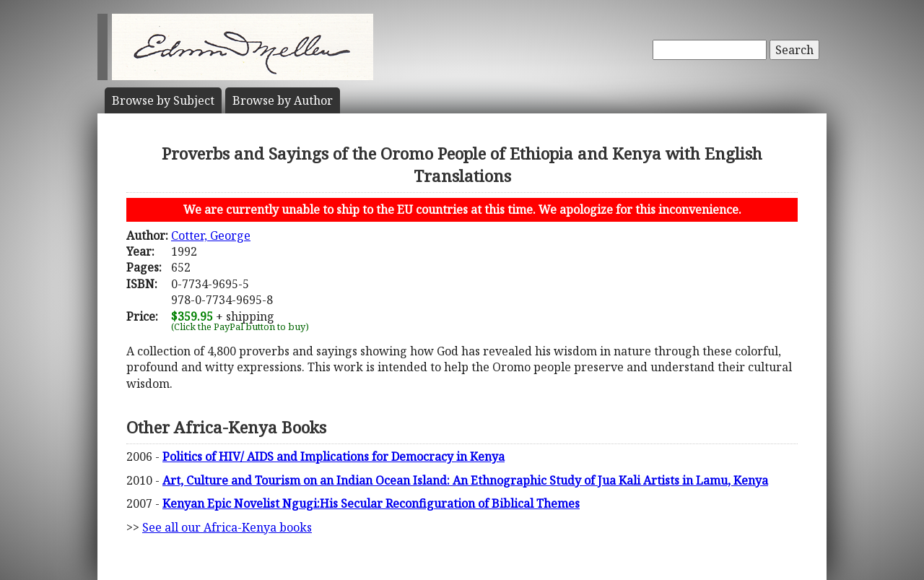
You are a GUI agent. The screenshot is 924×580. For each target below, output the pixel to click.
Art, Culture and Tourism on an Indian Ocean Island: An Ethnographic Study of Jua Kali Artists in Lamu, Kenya (465, 480)
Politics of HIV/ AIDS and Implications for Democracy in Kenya (334, 456)
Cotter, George (211, 235)
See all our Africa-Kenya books (227, 527)
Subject (163, 100)
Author (283, 100)
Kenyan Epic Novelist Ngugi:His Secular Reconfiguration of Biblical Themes (371, 503)
